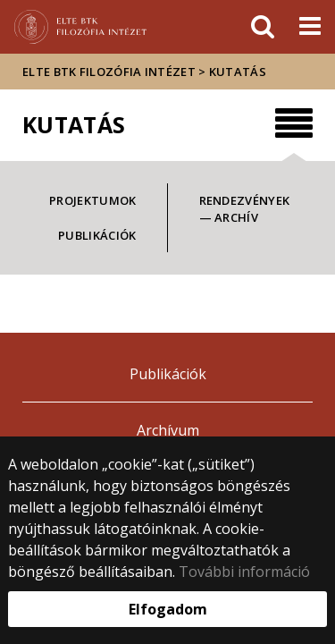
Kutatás (238, 72)
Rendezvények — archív (245, 209)
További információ (244, 572)
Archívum (168, 430)
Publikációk (97, 235)
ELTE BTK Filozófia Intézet (109, 72)
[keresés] (263, 27)
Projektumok (92, 200)
